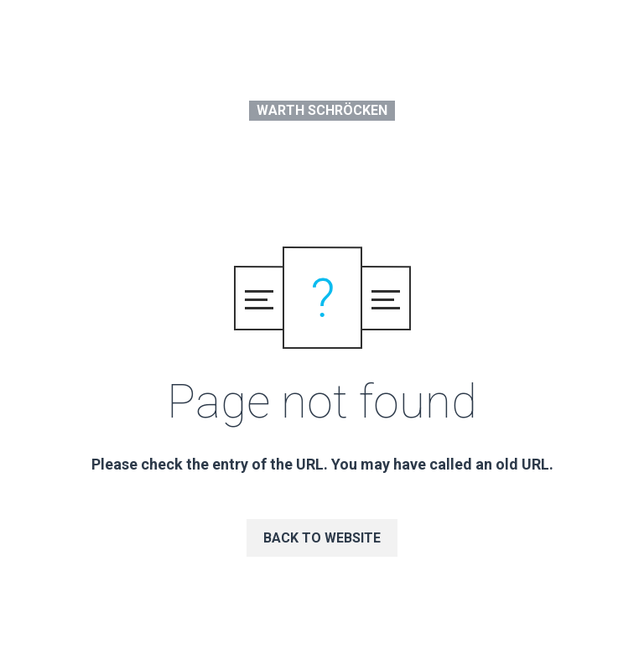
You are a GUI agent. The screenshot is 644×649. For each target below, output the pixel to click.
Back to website (322, 538)
